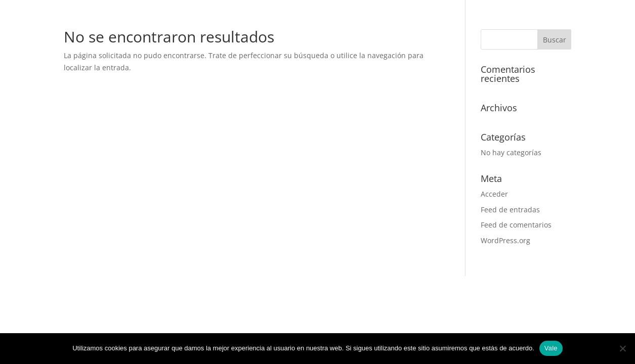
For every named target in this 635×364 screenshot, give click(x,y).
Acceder (494, 194)
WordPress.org (505, 240)
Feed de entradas (510, 210)
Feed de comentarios (516, 225)
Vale (551, 348)
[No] (622, 348)
